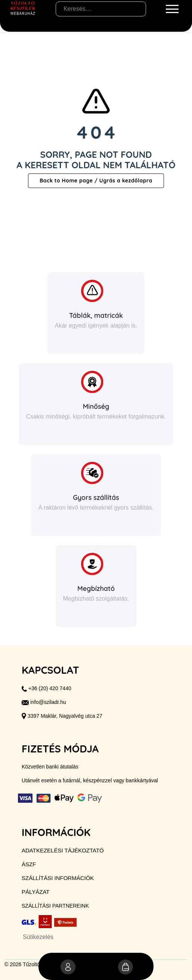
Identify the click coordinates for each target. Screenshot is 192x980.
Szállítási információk (58, 878)
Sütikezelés (38, 937)
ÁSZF (29, 864)
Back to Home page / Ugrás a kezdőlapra (96, 181)
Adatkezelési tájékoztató (63, 850)
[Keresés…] (101, 9)
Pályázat (35, 892)
